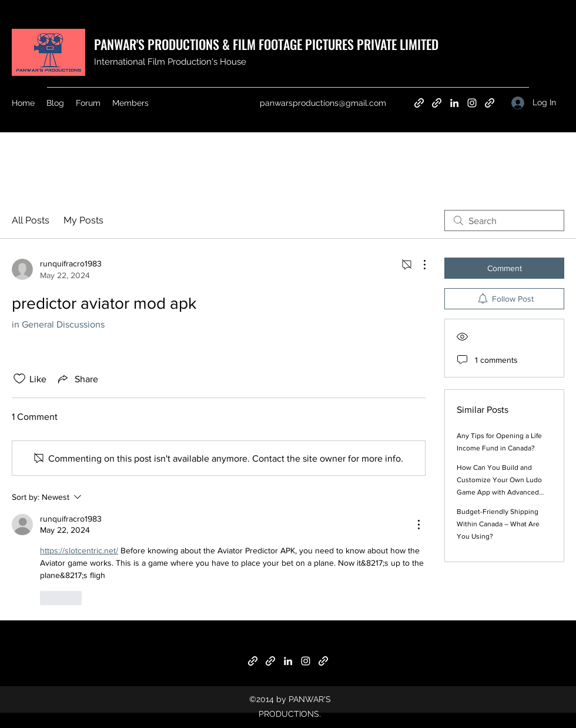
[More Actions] (418, 265)
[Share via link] (77, 379)
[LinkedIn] (454, 103)
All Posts (31, 220)
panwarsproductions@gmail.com (323, 103)
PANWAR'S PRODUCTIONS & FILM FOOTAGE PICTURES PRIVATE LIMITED (266, 44)
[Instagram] (472, 103)
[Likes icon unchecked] (19, 379)
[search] (504, 221)
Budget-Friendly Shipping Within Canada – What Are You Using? (498, 524)
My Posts (83, 220)
